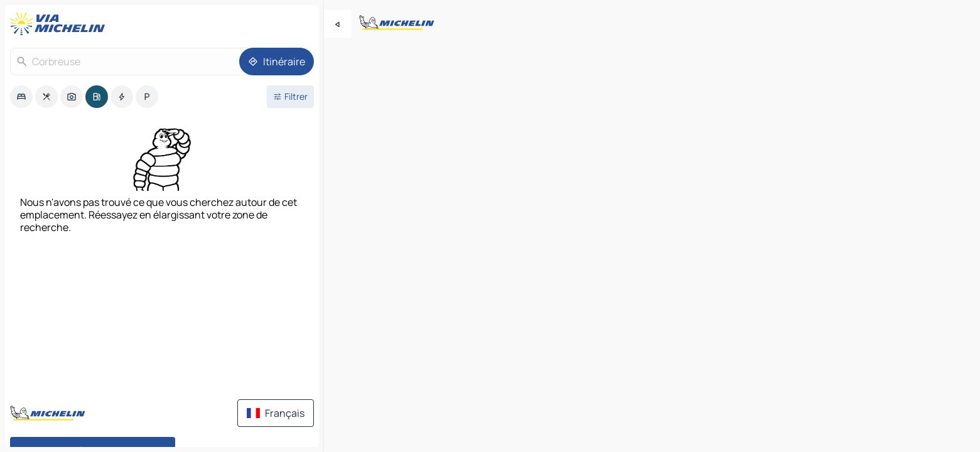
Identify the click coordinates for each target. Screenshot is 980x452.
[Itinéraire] (277, 62)
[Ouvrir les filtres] (290, 97)
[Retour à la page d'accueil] (60, 24)
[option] (21, 97)
